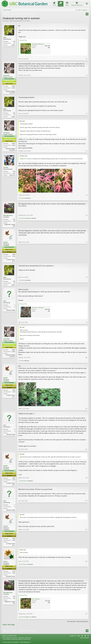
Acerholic (6, 75)
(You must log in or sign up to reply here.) (78, 623)
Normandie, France (10, 578)
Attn (5, 302)
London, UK (12, 176)
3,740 (14, 573)
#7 (87, 261)
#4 (87, 151)
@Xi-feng (26, 140)
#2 (87, 93)
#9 (87, 323)
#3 (87, 117)
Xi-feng (6, 168)
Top (85, 637)
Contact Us (73, 637)
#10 (86, 359)
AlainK (30, 226)
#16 (86, 574)
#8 (87, 282)
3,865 (14, 255)
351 (14, 220)
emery (5, 563)
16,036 (13, 86)
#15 (86, 546)
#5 (87, 196)
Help (79, 637)
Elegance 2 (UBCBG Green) (9, 637)
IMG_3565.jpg (36, 601)
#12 (86, 450)
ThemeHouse (27, 641)
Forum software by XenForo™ (17, 639)
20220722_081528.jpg (38, 309)
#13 (86, 482)
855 (14, 172)
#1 (87, 59)
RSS (88, 637)
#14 (86, 511)
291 (14, 41)
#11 (86, 410)
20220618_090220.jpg (38, 44)
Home (82, 637)
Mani (21, 21)
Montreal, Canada (11, 311)
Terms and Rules (85, 639)
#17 (86, 615)
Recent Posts (7, 10)
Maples (12, 21)
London (13, 45)
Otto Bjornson (8, 216)
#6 (87, 223)
